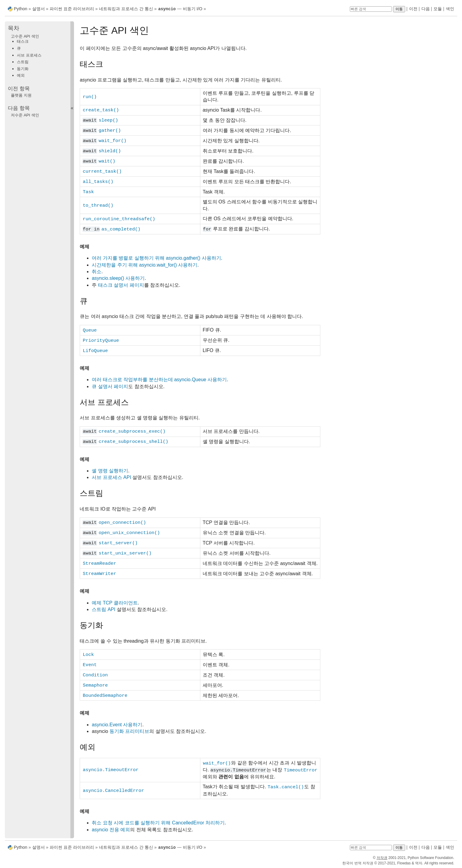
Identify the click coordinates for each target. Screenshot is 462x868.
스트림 (23, 62)
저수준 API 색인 (25, 115)
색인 (450, 9)
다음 (426, 9)
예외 (21, 75)
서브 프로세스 (29, 55)
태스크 (23, 41)
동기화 (23, 68)
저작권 (382, 857)
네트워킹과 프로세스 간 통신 (126, 9)
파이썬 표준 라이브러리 (72, 9)
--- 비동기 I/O (180, 9)
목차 (14, 28)
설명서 (39, 9)
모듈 (438, 9)
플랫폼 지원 (21, 95)
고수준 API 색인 (25, 36)
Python (21, 9)
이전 (413, 9)
